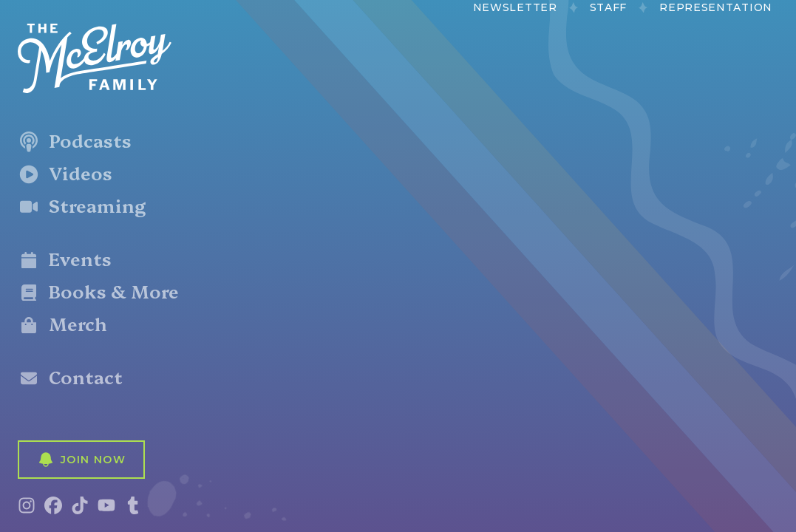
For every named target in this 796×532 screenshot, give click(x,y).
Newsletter (515, 7)
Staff (609, 7)
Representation (716, 7)
